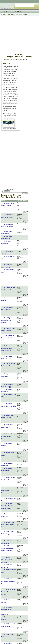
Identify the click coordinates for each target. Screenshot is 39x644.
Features (5, 11)
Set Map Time (17, 11)
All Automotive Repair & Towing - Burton (8, 592)
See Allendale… (19, 232)
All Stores (3, 14)
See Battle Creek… (19, 385)
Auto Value (11, 14)
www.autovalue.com (9, 129)
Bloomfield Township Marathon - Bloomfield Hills (8, 506)
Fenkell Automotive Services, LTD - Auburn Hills (8, 348)
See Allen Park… (19, 237)
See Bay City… (19, 390)
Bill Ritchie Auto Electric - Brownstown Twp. (9, 581)
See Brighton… (19, 541)
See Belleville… (19, 464)
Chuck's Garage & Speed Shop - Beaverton (8, 436)
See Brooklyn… (19, 565)
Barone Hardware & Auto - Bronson (7, 560)
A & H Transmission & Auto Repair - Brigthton (8, 548)
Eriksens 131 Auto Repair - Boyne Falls (8, 525)
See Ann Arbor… (19, 265)
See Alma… (19, 251)
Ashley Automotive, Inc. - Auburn (7, 320)
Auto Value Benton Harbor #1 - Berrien (7, 490)
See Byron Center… (19, 607)
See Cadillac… (19, 612)
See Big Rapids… (19, 499)
